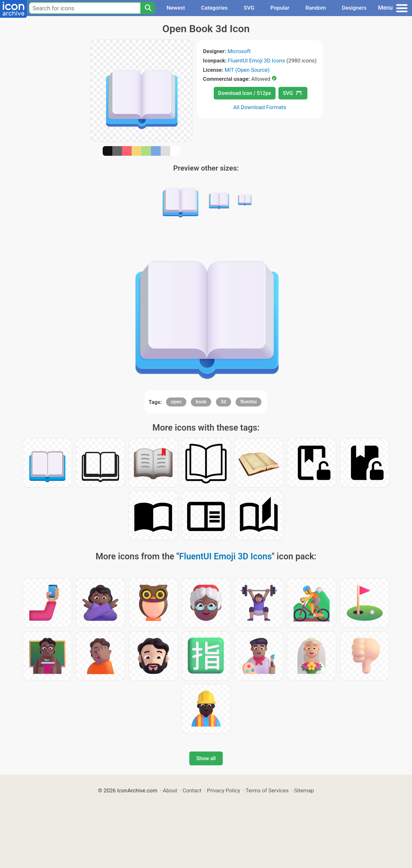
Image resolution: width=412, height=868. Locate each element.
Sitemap (304, 790)
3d (224, 402)
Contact (192, 790)
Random (316, 8)
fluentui (249, 402)
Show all (206, 758)
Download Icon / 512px (245, 93)
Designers (354, 8)
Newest (176, 8)
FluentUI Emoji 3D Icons (256, 61)
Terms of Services (267, 790)
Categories (215, 8)
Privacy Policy (224, 790)
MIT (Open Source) (247, 70)
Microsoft (239, 51)
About (170, 790)
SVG (249, 8)
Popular (280, 8)
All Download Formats (260, 107)
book (201, 402)
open (176, 402)
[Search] (148, 8)
